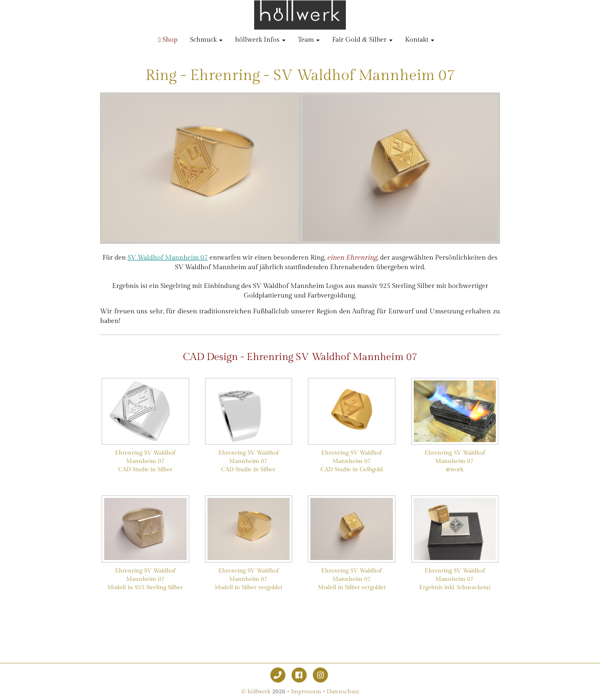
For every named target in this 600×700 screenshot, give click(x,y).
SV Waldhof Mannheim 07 (168, 258)
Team (309, 40)
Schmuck (206, 40)
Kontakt (420, 40)
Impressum (306, 692)
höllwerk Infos (260, 40)
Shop (168, 40)
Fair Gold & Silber (362, 40)
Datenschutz (343, 692)
